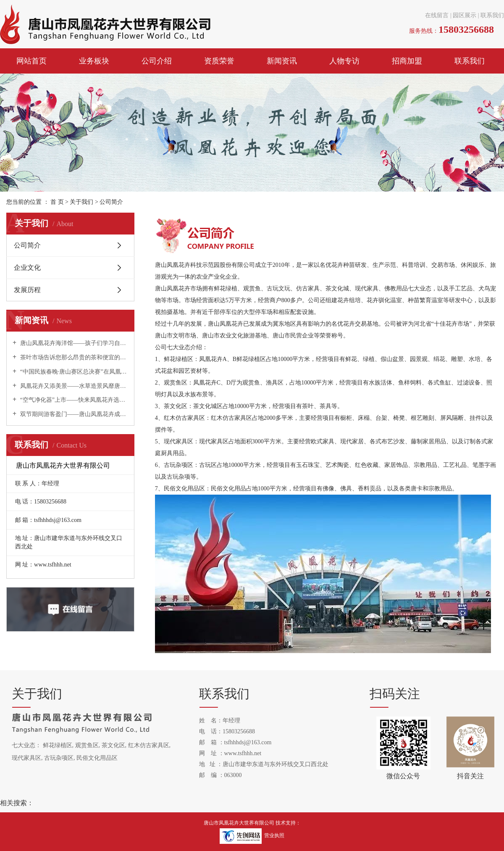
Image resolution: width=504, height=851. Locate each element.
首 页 (57, 202)
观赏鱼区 (87, 745)
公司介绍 (157, 61)
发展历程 (27, 290)
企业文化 (27, 267)
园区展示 (465, 15)
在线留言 (437, 15)
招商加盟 (407, 61)
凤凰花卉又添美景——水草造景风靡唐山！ (73, 386)
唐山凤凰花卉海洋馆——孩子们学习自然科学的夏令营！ (73, 343)
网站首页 (31, 61)
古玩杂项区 (59, 758)
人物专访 (344, 61)
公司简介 (27, 245)
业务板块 (94, 61)
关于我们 (82, 202)
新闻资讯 (282, 61)
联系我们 (492, 15)
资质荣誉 (219, 61)
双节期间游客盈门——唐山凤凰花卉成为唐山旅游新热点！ (73, 414)
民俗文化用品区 (97, 758)
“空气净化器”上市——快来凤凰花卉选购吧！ (73, 400)
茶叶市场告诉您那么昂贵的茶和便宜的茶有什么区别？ (73, 357)
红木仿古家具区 (149, 745)
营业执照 (274, 835)
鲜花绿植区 (58, 745)
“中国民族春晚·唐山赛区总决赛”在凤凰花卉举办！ (73, 372)
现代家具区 (26, 758)
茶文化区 (113, 745)
